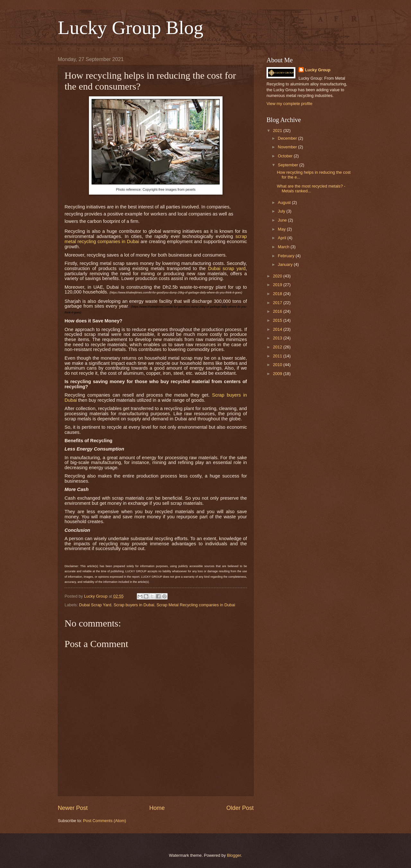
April (282, 238)
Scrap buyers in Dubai (134, 605)
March (284, 247)
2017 (278, 303)
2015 (278, 320)
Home (157, 808)
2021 (278, 131)
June (283, 220)
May (282, 229)
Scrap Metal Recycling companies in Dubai (196, 605)
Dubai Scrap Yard (95, 605)
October (286, 156)
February (287, 256)
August (285, 202)
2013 (278, 338)
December (288, 138)
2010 (278, 365)
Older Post (240, 808)
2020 (278, 276)
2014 (278, 329)
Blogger (234, 855)
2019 (278, 285)
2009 (278, 374)
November (288, 147)
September (289, 165)
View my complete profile (289, 104)
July (282, 211)
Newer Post (73, 808)
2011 (278, 356)
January (286, 264)
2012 (278, 347)
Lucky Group (318, 70)
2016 (278, 311)
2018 (278, 294)
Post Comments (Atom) (105, 821)
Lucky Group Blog (131, 28)
